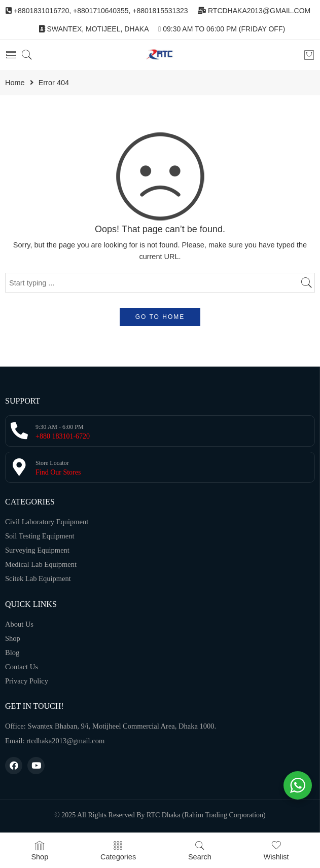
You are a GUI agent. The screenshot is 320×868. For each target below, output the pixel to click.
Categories (118, 851)
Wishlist (276, 851)
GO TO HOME (160, 317)
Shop (40, 851)
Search (200, 851)
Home (15, 83)
